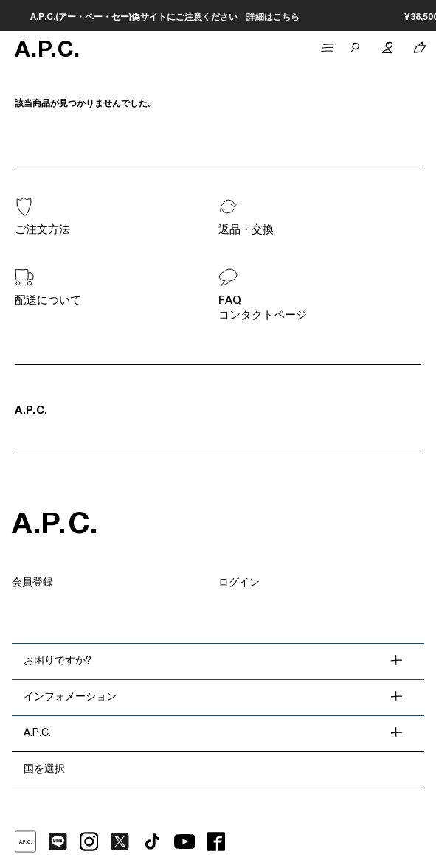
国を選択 (44, 770)
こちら (339, 18)
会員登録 (32, 583)
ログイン (239, 583)
